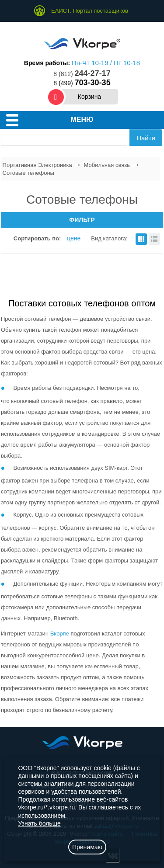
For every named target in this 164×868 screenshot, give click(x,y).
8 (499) (82, 83)
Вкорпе (60, 634)
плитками (141, 239)
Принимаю (87, 847)
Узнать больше (39, 823)
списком (154, 239)
